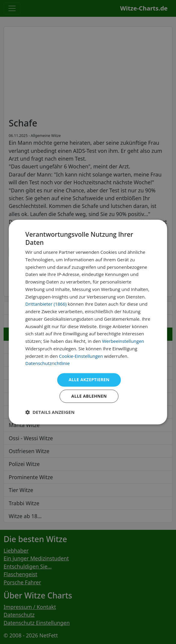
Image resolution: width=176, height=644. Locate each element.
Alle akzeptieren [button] (89, 380)
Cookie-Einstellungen (81, 356)
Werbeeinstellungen (123, 341)
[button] (50, 412)
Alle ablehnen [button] (89, 396)
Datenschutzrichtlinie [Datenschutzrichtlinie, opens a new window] (47, 364)
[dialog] (88, 322)
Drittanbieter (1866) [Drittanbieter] (46, 304)
